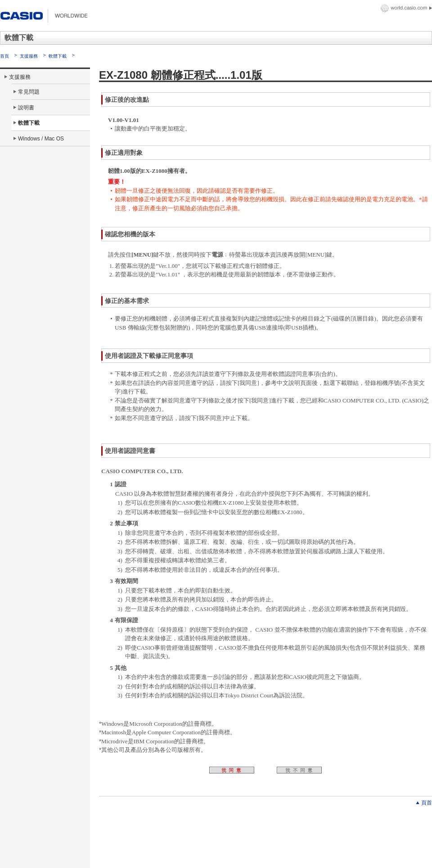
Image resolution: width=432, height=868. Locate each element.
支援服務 (29, 56)
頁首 (427, 803)
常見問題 (29, 92)
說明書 (26, 108)
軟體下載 (58, 56)
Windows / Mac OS (41, 139)
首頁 (4, 56)
